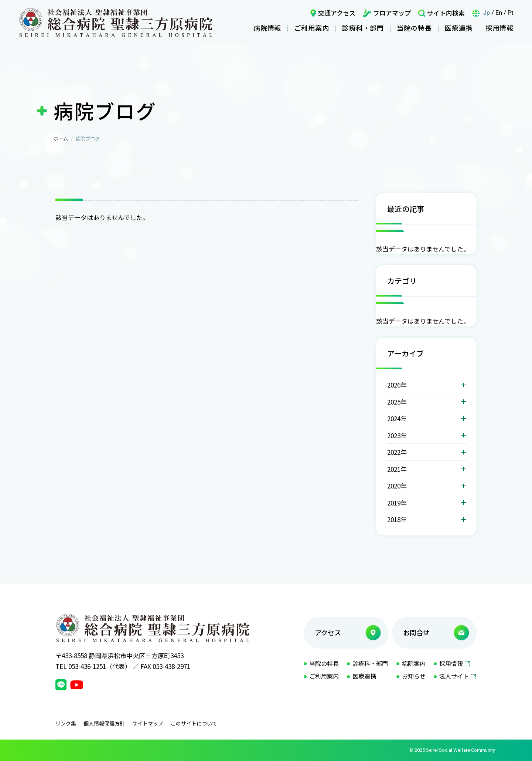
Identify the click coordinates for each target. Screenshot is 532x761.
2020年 (397, 486)
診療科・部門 (363, 28)
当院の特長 (414, 28)
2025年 (397, 402)
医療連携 (459, 28)
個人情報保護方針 (104, 723)
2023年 (397, 435)
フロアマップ (392, 13)
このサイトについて (194, 723)
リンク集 (66, 723)
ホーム (61, 138)
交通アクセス (337, 13)
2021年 (397, 469)
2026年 (397, 385)
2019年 (397, 503)
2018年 (397, 519)
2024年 (397, 418)
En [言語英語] (499, 13)
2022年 (397, 452)
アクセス (328, 632)
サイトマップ (148, 723)
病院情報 (267, 28)
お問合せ (416, 632)
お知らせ (414, 676)
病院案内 (414, 663)
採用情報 (499, 28)
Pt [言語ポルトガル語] (511, 13)
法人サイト (454, 676)
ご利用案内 (312, 28)
